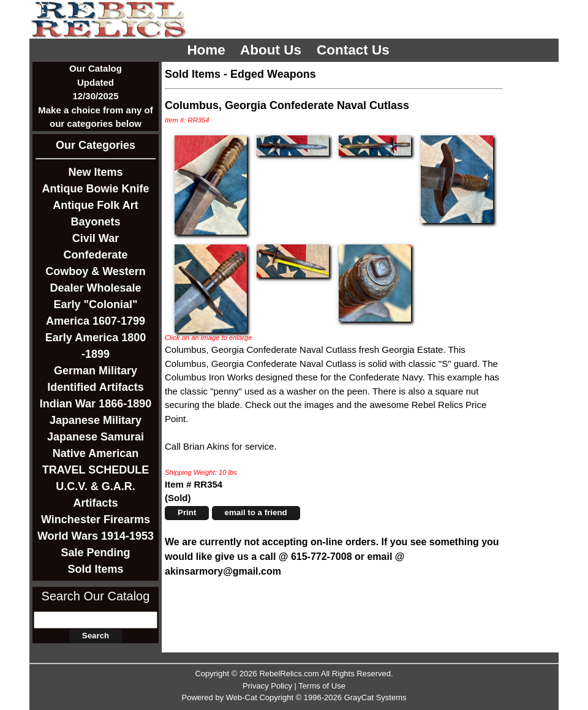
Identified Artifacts (95, 387)
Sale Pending (95, 553)
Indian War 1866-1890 (96, 404)
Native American (96, 453)
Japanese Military (96, 420)
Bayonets (95, 222)
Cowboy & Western (96, 271)
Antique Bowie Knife (96, 189)
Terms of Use (322, 686)
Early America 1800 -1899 (96, 346)
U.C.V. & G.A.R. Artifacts (95, 495)
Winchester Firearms (96, 519)
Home (208, 50)
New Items (95, 172)
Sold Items (95, 569)
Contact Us (355, 50)
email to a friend (256, 512)
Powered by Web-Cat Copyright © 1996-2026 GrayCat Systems (294, 697)
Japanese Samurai (96, 437)
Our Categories (96, 145)
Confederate (95, 255)
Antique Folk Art (95, 205)
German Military (96, 371)
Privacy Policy (267, 686)
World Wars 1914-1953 (96, 536)
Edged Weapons (273, 74)
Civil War (96, 238)
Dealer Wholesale (95, 288)
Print (187, 512)
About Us (273, 50)
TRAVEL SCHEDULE (96, 470)
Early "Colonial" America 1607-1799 (96, 313)
